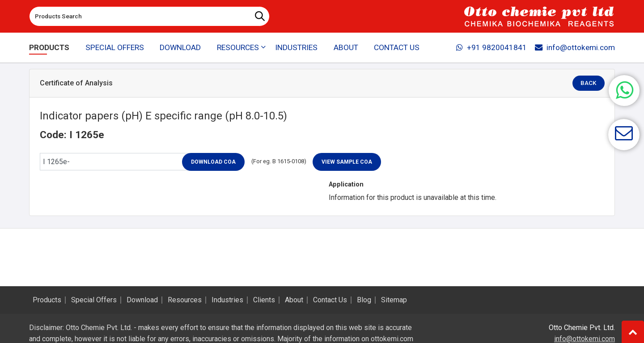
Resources (185, 300)
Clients (264, 300)
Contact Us (397, 47)
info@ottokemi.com (575, 47)
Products (49, 47)
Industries (296, 47)
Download (180, 47)
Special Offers (115, 47)
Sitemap (394, 300)
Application (346, 184)
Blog (364, 300)
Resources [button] (238, 47)
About (346, 47)
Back (589, 83)
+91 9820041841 (491, 47)
